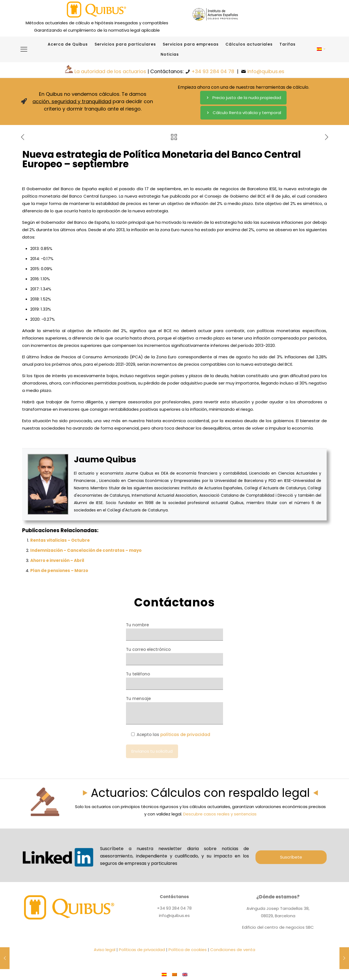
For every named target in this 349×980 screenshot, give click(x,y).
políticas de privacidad (185, 735)
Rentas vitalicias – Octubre (60, 540)
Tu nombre (174, 631)
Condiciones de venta (233, 950)
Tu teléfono (174, 680)
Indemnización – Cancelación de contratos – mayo (86, 550)
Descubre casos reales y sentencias (220, 814)
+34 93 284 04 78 (213, 71)
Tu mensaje (174, 710)
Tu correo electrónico (174, 656)
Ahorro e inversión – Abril (57, 560)
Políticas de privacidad (142, 950)
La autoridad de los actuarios (110, 71)
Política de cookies (188, 950)
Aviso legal (105, 950)
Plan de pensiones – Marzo (59, 571)
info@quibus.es (266, 71)
